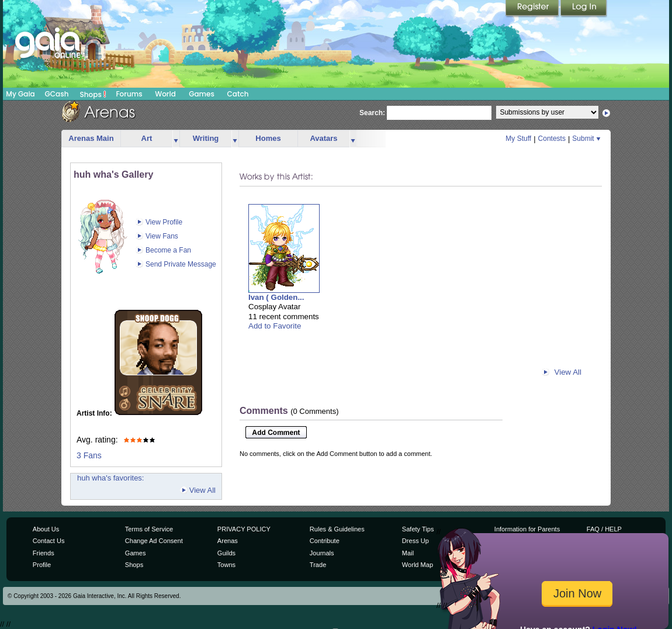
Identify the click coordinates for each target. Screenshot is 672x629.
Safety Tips (418, 529)
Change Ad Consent (154, 541)
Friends (44, 553)
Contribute (325, 541)
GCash (57, 94)
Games (202, 94)
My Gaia (20, 94)
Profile (42, 565)
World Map (418, 565)
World (165, 94)
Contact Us (49, 541)
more (176, 139)
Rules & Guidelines (337, 529)
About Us (46, 529)
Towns (226, 565)
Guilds (226, 553)
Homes (268, 138)
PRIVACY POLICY (244, 529)
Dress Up (415, 541)
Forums (129, 94)
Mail (408, 553)
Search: (372, 113)
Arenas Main (91, 138)
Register (533, 9)
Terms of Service (149, 529)
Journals (322, 553)
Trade (318, 565)
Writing (206, 138)
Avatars (323, 138)
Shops (93, 94)
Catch (238, 94)
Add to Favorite (275, 326)
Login (584, 9)
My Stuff (518, 139)
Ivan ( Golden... (276, 297)
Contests (552, 139)
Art (147, 138)
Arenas (228, 541)
